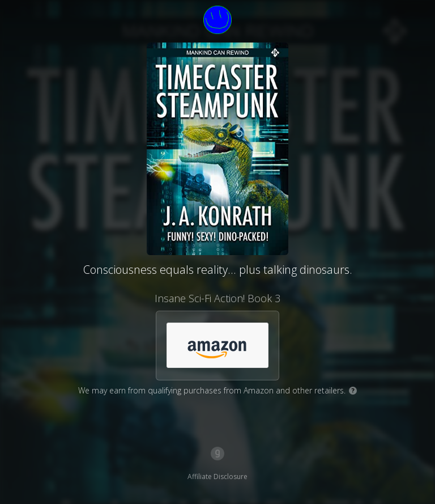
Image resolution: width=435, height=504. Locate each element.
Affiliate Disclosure (217, 477)
